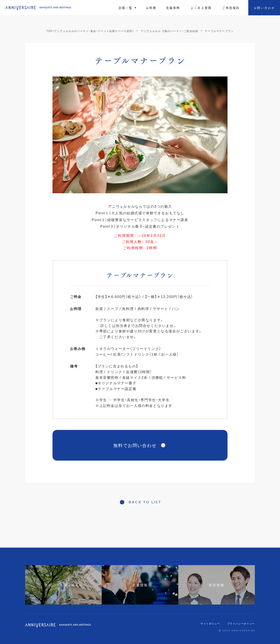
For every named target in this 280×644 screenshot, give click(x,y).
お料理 (151, 8)
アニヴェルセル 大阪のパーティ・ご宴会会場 (169, 31)
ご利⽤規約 (231, 8)
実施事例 (173, 8)
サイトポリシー (210, 624)
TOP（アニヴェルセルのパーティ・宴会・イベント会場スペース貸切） (90, 31)
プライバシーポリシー (241, 624)
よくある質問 (201, 8)
